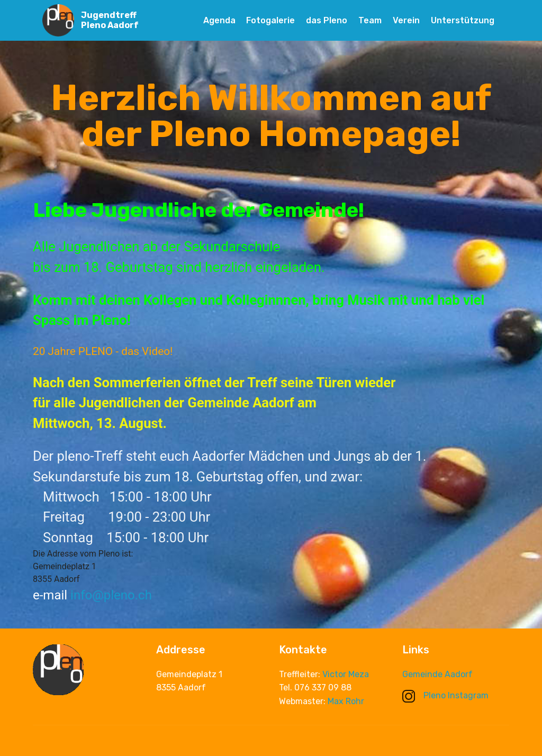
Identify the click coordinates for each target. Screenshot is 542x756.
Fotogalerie (270, 20)
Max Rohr (346, 703)
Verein (406, 20)
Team (370, 20)
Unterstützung (463, 20)
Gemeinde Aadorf (437, 675)
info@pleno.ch (111, 595)
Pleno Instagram (445, 695)
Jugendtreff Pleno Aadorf (110, 20)
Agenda (219, 20)
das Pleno (327, 20)
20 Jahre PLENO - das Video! (103, 351)
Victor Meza (346, 676)
